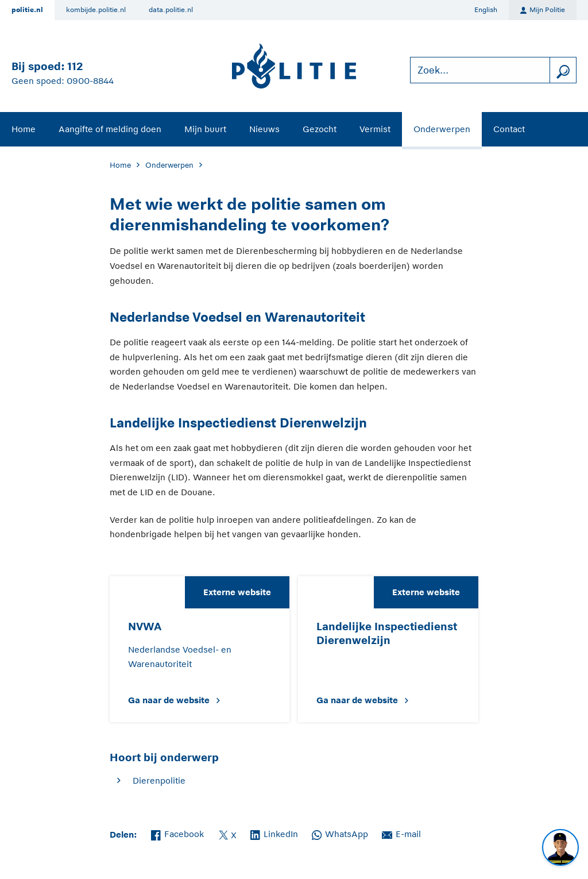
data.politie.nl (171, 10)
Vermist (375, 129)
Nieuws (264, 129)
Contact (509, 129)
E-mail (401, 833)
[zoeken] (563, 70)
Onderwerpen (442, 129)
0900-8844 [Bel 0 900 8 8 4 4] (90, 81)
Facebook (177, 833)
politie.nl (27, 10)
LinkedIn (274, 833)
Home (24, 129)
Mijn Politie (543, 10)
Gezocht (320, 129)
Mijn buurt (205, 129)
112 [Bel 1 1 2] (75, 66)
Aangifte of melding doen (110, 129)
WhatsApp (340, 833)
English (486, 10)
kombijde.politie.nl (96, 10)
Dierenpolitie (159, 780)
